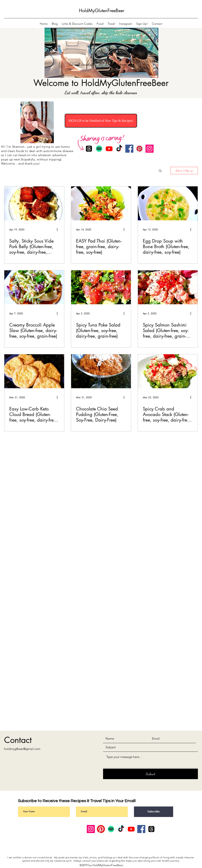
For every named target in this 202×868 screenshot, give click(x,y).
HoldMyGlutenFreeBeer (102, 10)
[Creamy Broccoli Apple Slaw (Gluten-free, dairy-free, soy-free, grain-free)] (34, 287)
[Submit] (150, 774)
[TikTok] (121, 829)
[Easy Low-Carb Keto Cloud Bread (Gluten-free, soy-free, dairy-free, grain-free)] (34, 371)
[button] (160, 171)
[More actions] (59, 230)
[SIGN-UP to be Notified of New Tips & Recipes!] (101, 121)
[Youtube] (131, 829)
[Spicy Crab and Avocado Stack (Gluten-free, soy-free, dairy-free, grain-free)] (168, 371)
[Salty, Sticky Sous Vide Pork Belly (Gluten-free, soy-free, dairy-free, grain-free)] (34, 203)
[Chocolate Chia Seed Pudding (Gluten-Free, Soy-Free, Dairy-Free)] (101, 371)
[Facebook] (129, 149)
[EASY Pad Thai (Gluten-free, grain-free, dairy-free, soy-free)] (101, 203)
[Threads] (151, 829)
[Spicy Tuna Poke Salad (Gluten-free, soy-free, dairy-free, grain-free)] (101, 287)
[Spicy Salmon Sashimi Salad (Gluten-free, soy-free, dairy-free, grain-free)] (168, 287)
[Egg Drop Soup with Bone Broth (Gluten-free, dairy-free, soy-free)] (168, 203)
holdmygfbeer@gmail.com (22, 749)
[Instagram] (150, 149)
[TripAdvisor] (111, 829)
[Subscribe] (154, 812)
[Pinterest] (139, 149)
